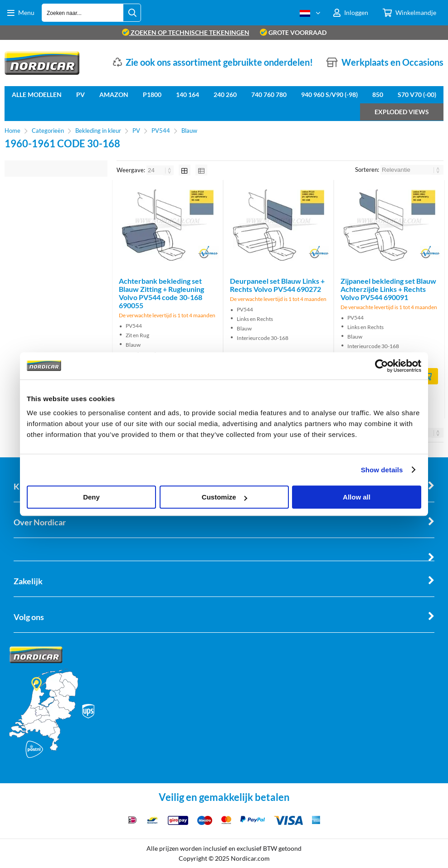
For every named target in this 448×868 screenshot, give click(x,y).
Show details (382, 470)
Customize (224, 497)
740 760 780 (269, 95)
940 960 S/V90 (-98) (329, 95)
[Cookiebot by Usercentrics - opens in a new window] (382, 366)
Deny (91, 497)
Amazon (114, 95)
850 (378, 95)
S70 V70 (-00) (417, 95)
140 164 (187, 95)
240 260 (225, 95)
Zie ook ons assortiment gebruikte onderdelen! (219, 62)
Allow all (357, 497)
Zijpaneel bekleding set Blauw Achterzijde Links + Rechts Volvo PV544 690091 (388, 289)
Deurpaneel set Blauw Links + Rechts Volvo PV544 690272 (277, 285)
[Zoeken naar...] (132, 13)
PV (80, 95)
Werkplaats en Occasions (392, 62)
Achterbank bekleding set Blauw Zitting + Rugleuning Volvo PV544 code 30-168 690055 (161, 293)
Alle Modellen (37, 95)
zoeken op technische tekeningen (186, 32)
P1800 (152, 95)
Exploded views (402, 112)
